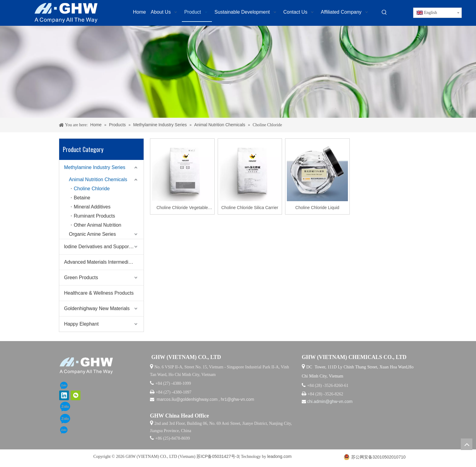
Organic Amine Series (92, 234)
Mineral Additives (92, 207)
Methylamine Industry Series (95, 167)
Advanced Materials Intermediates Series (104, 262)
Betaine (82, 198)
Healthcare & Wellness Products (99, 293)
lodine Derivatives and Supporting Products (104, 247)
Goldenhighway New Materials (97, 308)
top (467, 444)
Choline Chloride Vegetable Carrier (182, 208)
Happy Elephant (81, 324)
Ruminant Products (94, 216)
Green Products (81, 277)
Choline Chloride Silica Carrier (250, 208)
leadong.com (279, 456)
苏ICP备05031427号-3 (218, 456)
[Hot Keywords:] (384, 12)
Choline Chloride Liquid (317, 208)
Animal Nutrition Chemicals (98, 179)
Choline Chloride (92, 189)
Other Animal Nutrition (98, 225)
